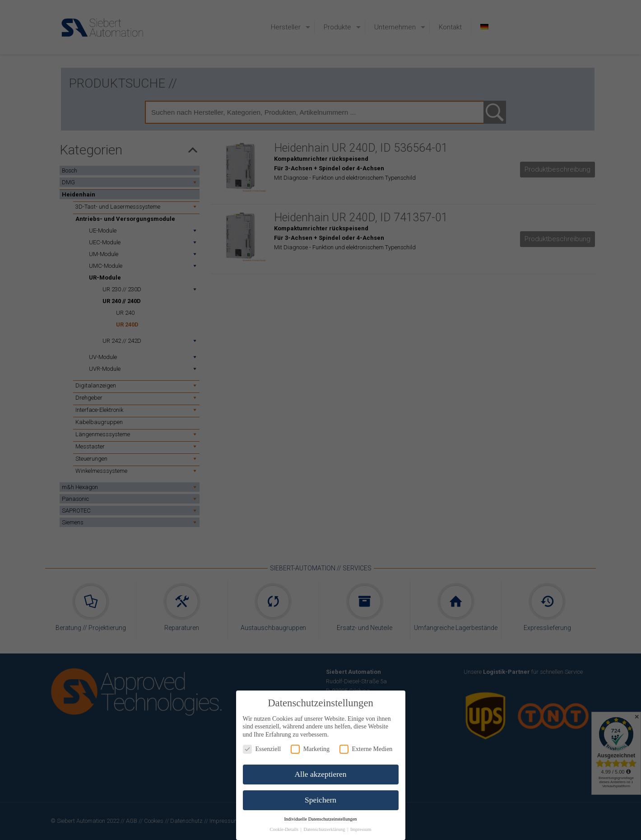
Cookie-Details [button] (284, 829)
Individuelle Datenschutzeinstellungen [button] (320, 819)
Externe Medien (366, 749)
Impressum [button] (361, 829)
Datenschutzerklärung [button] (325, 829)
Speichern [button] (320, 800)
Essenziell (262, 749)
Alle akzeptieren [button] (320, 774)
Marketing (310, 749)
